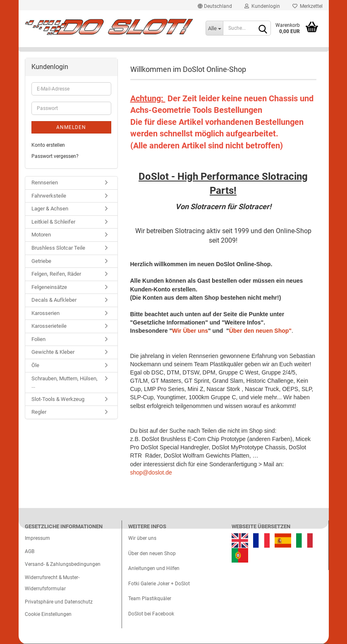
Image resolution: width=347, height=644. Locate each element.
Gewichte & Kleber (53, 352)
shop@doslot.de (151, 472)
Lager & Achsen (50, 209)
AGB (30, 551)
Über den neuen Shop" (260, 331)
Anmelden (71, 127)
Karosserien (45, 313)
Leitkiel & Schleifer (53, 222)
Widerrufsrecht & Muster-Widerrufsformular (52, 583)
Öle (35, 365)
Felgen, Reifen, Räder (56, 274)
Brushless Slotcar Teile (58, 248)
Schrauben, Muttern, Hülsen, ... (65, 382)
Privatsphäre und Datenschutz (59, 602)
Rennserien (45, 182)
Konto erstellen (48, 145)
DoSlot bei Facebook (151, 614)
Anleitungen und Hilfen (154, 568)
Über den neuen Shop (152, 553)
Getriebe (41, 261)
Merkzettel (308, 6)
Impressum (37, 538)
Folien (38, 339)
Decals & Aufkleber (54, 300)
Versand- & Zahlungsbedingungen (63, 564)
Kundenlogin (262, 6)
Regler (39, 412)
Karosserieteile (49, 326)
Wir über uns (142, 538)
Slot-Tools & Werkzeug (58, 399)
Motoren (41, 235)
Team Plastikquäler (150, 599)
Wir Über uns (190, 331)
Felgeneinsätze (49, 287)
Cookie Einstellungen (48, 614)
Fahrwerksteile (49, 196)
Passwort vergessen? (55, 156)
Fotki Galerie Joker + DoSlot (159, 584)
